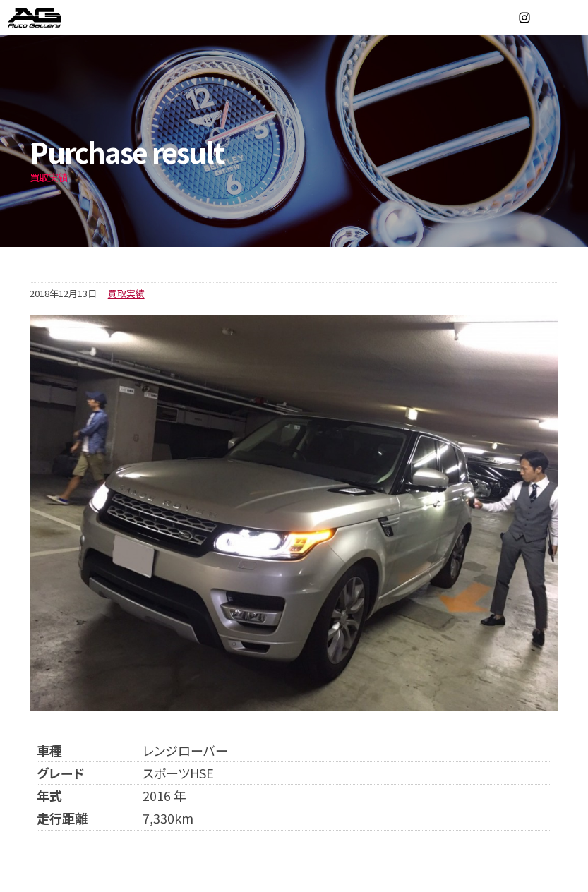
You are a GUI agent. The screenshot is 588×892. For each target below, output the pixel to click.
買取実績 (126, 293)
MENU (570, 18)
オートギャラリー (49, 18)
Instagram (524, 18)
